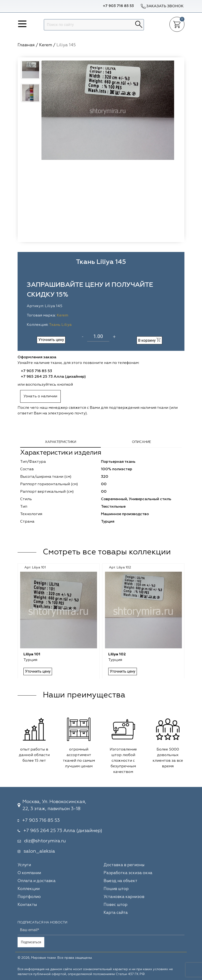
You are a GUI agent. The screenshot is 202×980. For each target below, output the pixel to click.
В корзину (149, 340)
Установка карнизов (124, 897)
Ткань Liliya (60, 325)
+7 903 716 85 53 (118, 6)
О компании (29, 873)
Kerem (62, 316)
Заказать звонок (162, 6)
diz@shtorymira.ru (45, 841)
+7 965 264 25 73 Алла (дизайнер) (53, 377)
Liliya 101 (32, 654)
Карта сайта (116, 913)
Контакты (27, 905)
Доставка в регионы (124, 865)
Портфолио (29, 897)
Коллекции (29, 889)
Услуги (24, 865)
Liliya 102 (117, 654)
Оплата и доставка (37, 881)
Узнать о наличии (40, 396)
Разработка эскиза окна (128, 873)
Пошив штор (116, 889)
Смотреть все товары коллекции (107, 552)
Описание (141, 442)
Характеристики (61, 442)
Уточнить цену (51, 340)
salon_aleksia (39, 851)
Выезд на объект (120, 881)
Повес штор (116, 905)
